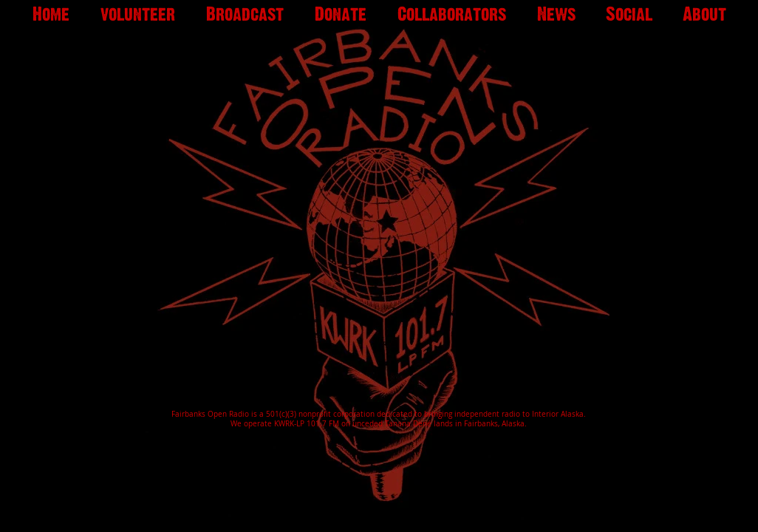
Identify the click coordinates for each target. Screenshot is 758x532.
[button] (245, 14)
